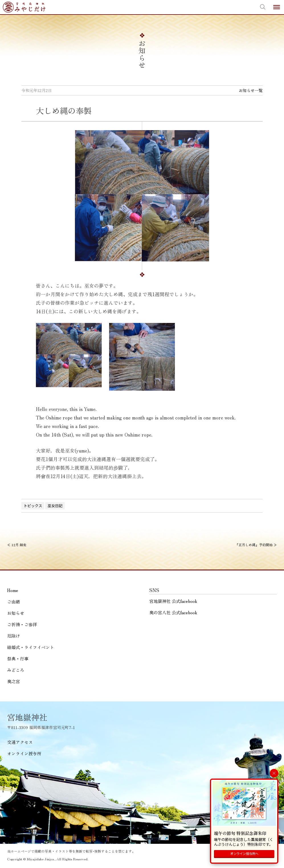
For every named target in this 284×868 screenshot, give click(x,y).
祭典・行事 (18, 659)
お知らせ (16, 613)
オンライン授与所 (24, 753)
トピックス (33, 506)
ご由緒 (14, 602)
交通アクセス (20, 742)
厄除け (14, 636)
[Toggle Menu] (277, 7)
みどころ (16, 670)
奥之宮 (14, 681)
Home (13, 590)
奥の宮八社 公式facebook (173, 612)
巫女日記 (55, 506)
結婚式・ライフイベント (31, 647)
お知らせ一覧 (251, 90)
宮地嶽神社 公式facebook (173, 601)
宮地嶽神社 (24, 7)
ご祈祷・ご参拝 (22, 624)
